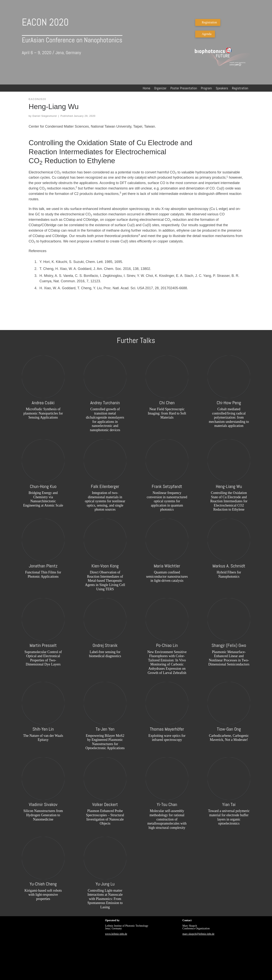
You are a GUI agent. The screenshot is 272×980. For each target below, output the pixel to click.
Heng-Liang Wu (229, 486)
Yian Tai (229, 804)
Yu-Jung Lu (105, 884)
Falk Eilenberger (105, 486)
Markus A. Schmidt (229, 566)
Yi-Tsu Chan (167, 804)
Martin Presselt (43, 645)
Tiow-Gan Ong (229, 729)
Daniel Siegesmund (45, 116)
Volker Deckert (105, 804)
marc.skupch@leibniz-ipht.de (198, 934)
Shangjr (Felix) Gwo (229, 645)
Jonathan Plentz (43, 566)
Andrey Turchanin (105, 403)
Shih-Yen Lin (43, 729)
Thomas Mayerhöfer (167, 729)
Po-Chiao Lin (167, 645)
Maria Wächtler (167, 566)
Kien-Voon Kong (105, 566)
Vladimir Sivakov (43, 804)
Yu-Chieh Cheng (43, 884)
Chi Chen (167, 403)
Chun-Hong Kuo (43, 486)
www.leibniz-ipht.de (116, 934)
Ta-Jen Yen (105, 729)
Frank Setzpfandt (167, 486)
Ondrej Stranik (105, 645)
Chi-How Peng (229, 403)
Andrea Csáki (43, 403)
